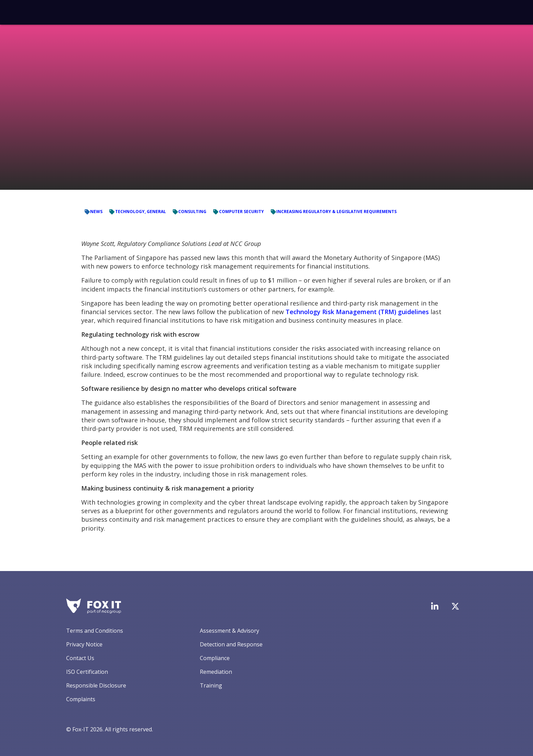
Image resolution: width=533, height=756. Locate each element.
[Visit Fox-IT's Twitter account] (455, 606)
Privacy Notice (84, 644)
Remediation (216, 672)
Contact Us (80, 658)
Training (211, 685)
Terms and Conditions (95, 631)
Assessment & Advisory (229, 631)
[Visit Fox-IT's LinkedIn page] (435, 606)
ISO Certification (87, 672)
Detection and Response (231, 644)
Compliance (215, 658)
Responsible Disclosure (96, 685)
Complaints (81, 699)
